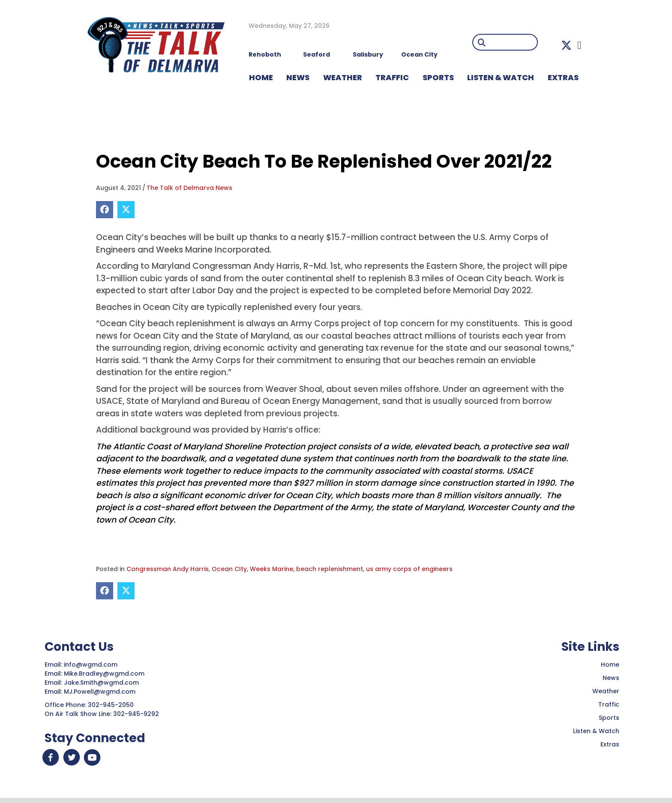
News (611, 678)
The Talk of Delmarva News (189, 188)
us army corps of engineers (409, 569)
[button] (566, 45)
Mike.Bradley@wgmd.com (104, 674)
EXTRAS (563, 77)
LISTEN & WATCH (501, 77)
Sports (438, 77)
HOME (261, 77)
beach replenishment (330, 569)
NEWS (298, 77)
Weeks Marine (271, 569)
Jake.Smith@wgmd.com (102, 683)
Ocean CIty (229, 569)
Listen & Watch (596, 731)
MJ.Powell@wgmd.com (101, 692)
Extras (610, 744)
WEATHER (343, 77)
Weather (606, 691)
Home (610, 665)
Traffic (609, 704)
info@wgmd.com (91, 665)
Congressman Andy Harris (168, 569)
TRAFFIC (392, 77)
